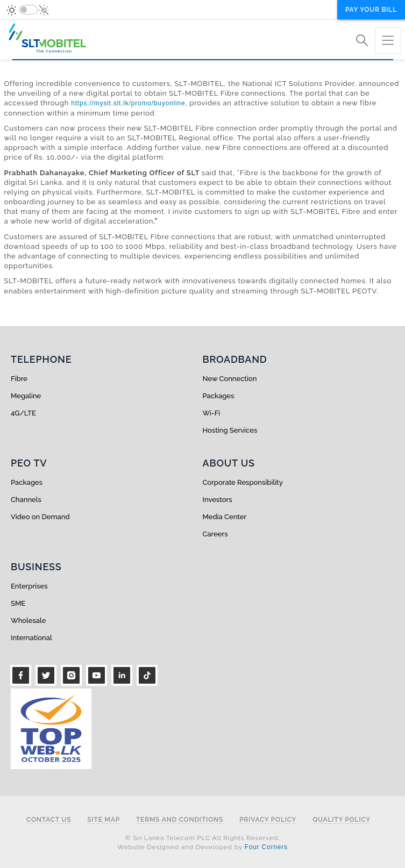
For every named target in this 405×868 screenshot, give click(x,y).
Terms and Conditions (180, 820)
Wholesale (28, 620)
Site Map (104, 820)
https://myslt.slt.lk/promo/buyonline (128, 103)
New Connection (230, 379)
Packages (219, 396)
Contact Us (49, 820)
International (31, 638)
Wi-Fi (212, 413)
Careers (215, 534)
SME (18, 603)
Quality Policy (342, 820)
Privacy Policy (268, 820)
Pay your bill (371, 10)
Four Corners (266, 847)
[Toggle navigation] (388, 41)
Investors (218, 500)
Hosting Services (230, 430)
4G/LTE (23, 413)
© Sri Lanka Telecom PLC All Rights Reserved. (202, 838)
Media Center (225, 517)
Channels (26, 500)
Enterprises (29, 586)
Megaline (26, 396)
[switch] (28, 10)
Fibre (19, 379)
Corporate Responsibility (243, 482)
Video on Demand (40, 517)
